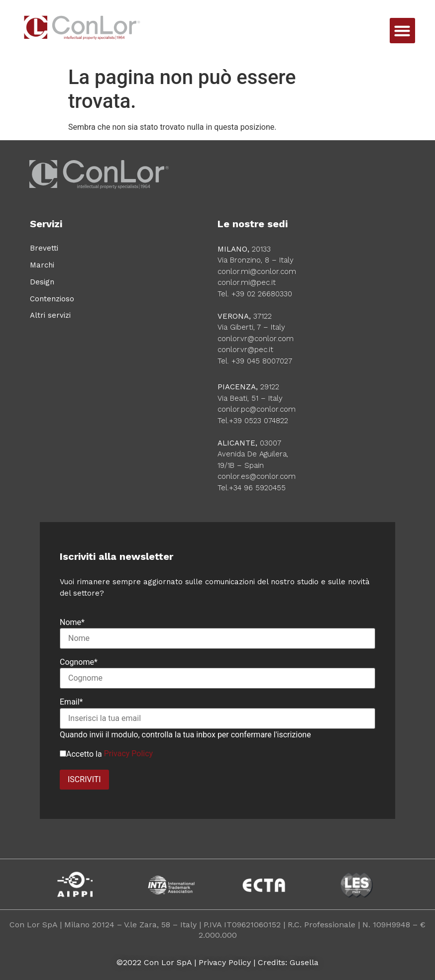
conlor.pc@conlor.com (257, 409)
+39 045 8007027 (262, 361)
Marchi (42, 265)
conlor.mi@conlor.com (257, 271)
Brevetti (44, 248)
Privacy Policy (129, 754)
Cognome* (79, 662)
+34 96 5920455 (257, 488)
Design (42, 282)
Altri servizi (50, 315)
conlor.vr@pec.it (245, 350)
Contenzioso (52, 299)
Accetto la (81, 754)
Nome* (72, 623)
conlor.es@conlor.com (257, 476)
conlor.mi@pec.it (247, 282)
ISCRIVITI (84, 779)
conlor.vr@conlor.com (256, 339)
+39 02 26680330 (262, 294)
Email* (71, 702)
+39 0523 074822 (259, 421)
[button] (402, 31)
